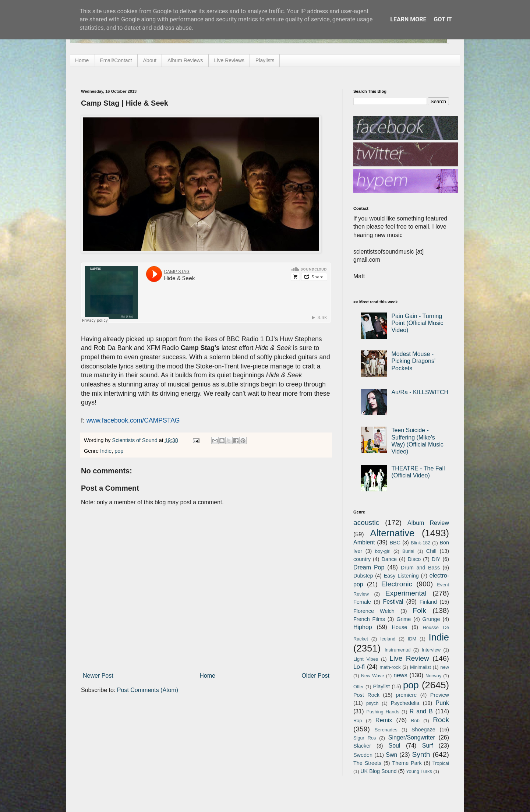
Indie (106, 451)
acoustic (366, 522)
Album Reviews (185, 60)
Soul (395, 746)
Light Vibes (366, 659)
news (400, 675)
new (445, 667)
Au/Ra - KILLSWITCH (420, 392)
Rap (358, 721)
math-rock (390, 667)
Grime (404, 619)
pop (119, 451)
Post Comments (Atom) (148, 690)
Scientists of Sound (136, 440)
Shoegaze (423, 730)
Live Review (409, 658)
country (362, 559)
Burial (408, 551)
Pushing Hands (383, 712)
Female (362, 602)
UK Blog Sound (378, 771)
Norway (433, 676)
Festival (393, 602)
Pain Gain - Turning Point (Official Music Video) (417, 323)
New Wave (373, 676)
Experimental (406, 593)
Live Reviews (229, 60)
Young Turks (419, 771)
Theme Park (407, 763)
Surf (427, 746)
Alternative (392, 533)
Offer (358, 687)
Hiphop (363, 627)
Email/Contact (116, 60)
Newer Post (98, 676)
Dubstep (363, 576)
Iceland (388, 639)
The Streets (367, 763)
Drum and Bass (420, 568)
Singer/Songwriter (412, 737)
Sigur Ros (365, 738)
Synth (421, 754)
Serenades (386, 730)
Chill (431, 551)
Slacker (362, 746)
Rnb (415, 721)
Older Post (315, 676)
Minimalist (421, 667)
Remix (384, 720)
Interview (431, 650)
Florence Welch (374, 611)
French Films (369, 619)
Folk (420, 610)
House (400, 627)
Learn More (408, 19)
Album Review (428, 523)
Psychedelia (405, 703)
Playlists (265, 60)
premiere (407, 695)
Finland (428, 602)
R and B (421, 711)
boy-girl (383, 551)
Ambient (364, 542)
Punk (442, 703)
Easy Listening (401, 576)
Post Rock (366, 695)
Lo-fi (359, 667)
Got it (443, 19)
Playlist (381, 686)
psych (372, 703)
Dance (389, 559)
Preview (440, 695)
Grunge (431, 619)
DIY (436, 559)
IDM (412, 639)
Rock (441, 720)
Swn (391, 755)
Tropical (441, 763)
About (150, 60)
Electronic (397, 584)
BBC (395, 543)
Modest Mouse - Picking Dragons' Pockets (413, 361)
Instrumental (397, 650)
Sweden (363, 755)
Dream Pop (369, 567)
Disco (414, 559)
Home (82, 60)
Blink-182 (421, 543)
